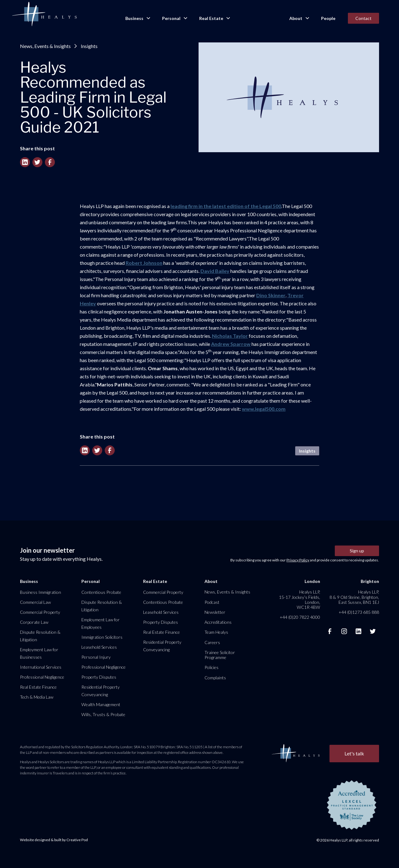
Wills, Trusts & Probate (103, 714)
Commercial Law (35, 602)
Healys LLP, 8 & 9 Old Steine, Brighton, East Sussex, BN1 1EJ (354, 597)
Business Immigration (41, 592)
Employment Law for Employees (101, 623)
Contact (363, 18)
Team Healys (216, 632)
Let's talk (354, 753)
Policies (212, 667)
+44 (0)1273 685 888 (359, 612)
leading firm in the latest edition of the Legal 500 (226, 206)
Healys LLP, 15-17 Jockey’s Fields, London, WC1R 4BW (300, 599)
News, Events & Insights (45, 46)
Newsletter (215, 612)
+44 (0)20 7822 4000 (300, 617)
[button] (137, 18)
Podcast (212, 602)
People (328, 18)
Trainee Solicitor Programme (220, 655)
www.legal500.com (264, 409)
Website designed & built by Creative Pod (54, 840)
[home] (44, 14)
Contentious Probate (101, 592)
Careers (212, 642)
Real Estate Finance (38, 687)
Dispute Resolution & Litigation (40, 636)
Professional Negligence (42, 677)
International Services (41, 667)
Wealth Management (101, 704)
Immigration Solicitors (102, 637)
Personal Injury (96, 657)
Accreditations (218, 622)
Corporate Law (34, 622)
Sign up (357, 551)
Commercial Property (40, 612)
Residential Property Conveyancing (101, 691)
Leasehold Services (99, 647)
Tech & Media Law (37, 697)
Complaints (215, 678)
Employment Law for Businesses (39, 653)
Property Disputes (99, 677)
